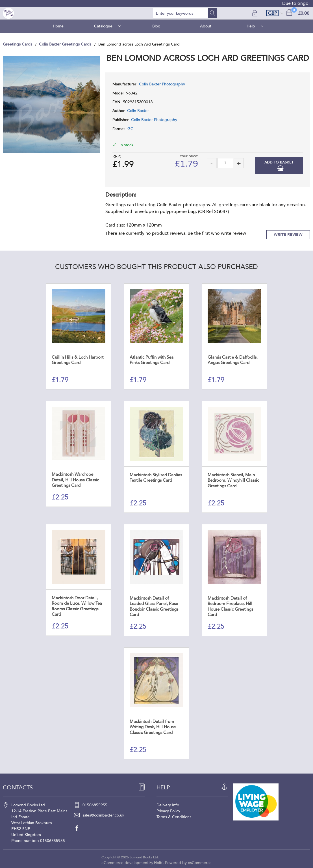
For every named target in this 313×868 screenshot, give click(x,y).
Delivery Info (168, 805)
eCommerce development (125, 863)
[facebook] (80, 828)
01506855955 (95, 805)
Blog (156, 26)
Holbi (159, 863)
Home (58, 26)
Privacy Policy (168, 811)
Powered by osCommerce (188, 863)
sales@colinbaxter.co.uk (103, 815)
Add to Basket (279, 162)
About (206, 26)
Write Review (288, 235)
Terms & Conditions (174, 817)
